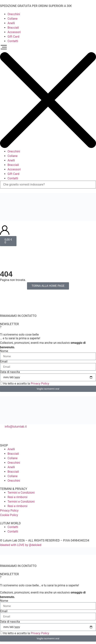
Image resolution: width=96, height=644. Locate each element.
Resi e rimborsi (17, 497)
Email (4, 362)
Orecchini (14, 14)
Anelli (11, 23)
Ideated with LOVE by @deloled (21, 545)
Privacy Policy (40, 384)
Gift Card (13, 37)
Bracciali (13, 28)
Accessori (14, 32)
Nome (4, 351)
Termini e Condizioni (21, 493)
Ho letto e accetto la (26, 384)
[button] (48, 96)
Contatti (13, 41)
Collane (12, 19)
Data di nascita (10, 372)
